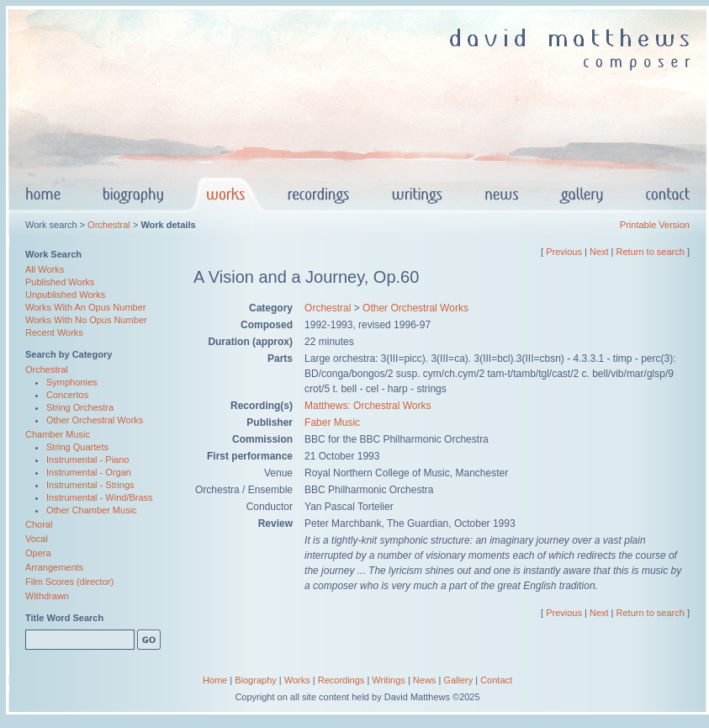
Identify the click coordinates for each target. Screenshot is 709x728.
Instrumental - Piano (87, 460)
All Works (45, 269)
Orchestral (109, 225)
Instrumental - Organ (89, 472)
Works (297, 680)
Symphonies (72, 382)
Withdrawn (47, 596)
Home (215, 680)
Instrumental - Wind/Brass (100, 497)
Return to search (651, 252)
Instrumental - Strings (90, 485)
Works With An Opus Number (85, 307)
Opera (38, 553)
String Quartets (77, 447)
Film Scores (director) (69, 582)
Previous (564, 252)
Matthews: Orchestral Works (368, 406)
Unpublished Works (65, 295)
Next (599, 252)
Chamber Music (58, 434)
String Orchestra (80, 407)
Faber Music (332, 422)
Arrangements (54, 567)
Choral (39, 524)
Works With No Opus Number (86, 320)
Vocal (37, 539)
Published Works (60, 282)
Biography (256, 680)
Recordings (341, 680)
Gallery (458, 680)
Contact (496, 680)
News (425, 680)
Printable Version (655, 225)
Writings (389, 680)
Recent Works (54, 332)
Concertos (67, 395)
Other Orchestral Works (95, 420)
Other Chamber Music (92, 510)
